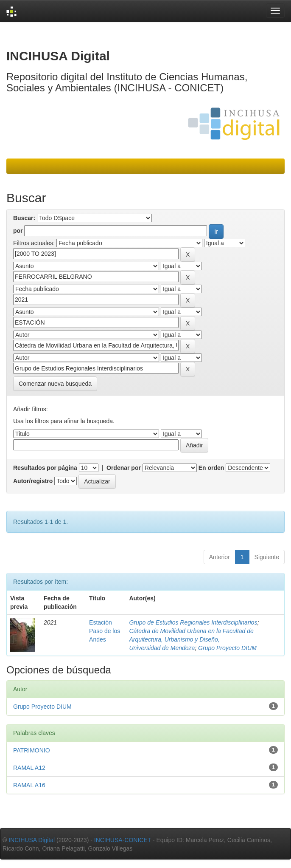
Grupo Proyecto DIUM (227, 648)
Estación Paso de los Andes (105, 631)
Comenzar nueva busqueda (55, 384)
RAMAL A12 (29, 768)
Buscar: (24, 218)
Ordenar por (124, 468)
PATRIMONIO (32, 750)
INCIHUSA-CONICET (123, 840)
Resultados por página (45, 468)
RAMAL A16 (29, 785)
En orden (211, 468)
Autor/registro (33, 481)
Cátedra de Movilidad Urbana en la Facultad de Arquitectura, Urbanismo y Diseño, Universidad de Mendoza (191, 639)
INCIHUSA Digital (32, 840)
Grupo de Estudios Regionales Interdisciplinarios (193, 622)
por (18, 231)
